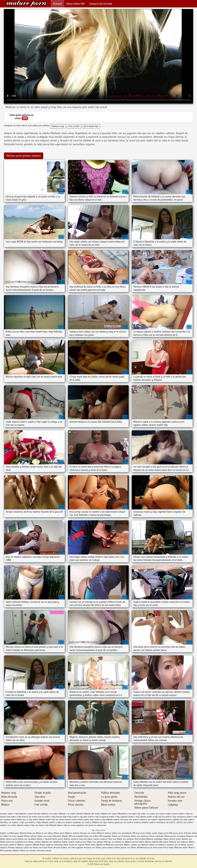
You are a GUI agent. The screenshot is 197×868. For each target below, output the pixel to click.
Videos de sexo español (14, 836)
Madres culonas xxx (132, 845)
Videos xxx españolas (27, 839)
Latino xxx (28, 848)
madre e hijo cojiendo (137, 817)
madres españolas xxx (75, 822)
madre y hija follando (104, 820)
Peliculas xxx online (88, 833)
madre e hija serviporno (98, 817)
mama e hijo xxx (64, 825)
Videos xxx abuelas (28, 851)
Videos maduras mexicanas (52, 845)
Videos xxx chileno (91, 836)
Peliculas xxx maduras (179, 842)
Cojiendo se (100, 845)
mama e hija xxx (31, 825)
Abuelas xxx (187, 839)
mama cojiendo (17, 825)
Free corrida (74, 126)
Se (179, 845)
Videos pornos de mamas (175, 836)
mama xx (92, 825)
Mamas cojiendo (152, 842)
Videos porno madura (105, 848)
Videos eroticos (30, 836)
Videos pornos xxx (122, 848)
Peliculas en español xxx (114, 842)
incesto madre (165, 814)
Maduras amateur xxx (168, 845)
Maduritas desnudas (114, 845)
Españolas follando (11, 851)
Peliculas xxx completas (51, 842)
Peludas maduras (15, 848)
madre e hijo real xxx (156, 817)
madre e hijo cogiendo (118, 817)
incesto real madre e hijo (11, 817)
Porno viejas (169, 848)
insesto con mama (29, 817)
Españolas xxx (21, 842)
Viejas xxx (31, 833)
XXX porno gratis (177, 833)
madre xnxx (89, 820)
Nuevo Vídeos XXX (76, 4)
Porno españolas (157, 836)
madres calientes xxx (142, 820)
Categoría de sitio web (101, 4)
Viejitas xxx (5, 833)
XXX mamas (164, 842)
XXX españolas (105, 836)
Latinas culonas (34, 842)
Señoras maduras (71, 839)
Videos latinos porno (9, 839)
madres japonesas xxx (117, 822)
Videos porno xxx (7, 842)
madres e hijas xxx (20, 822)
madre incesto (65, 820)
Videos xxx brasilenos (121, 836)
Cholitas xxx (66, 848)
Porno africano (54, 848)
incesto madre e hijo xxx (182, 814)
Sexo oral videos (86, 839)
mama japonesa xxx (79, 825)
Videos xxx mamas (26, 4)
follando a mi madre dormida (71, 814)
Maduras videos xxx (150, 845)
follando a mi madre (50, 814)
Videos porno (59, 833)
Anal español (140, 839)
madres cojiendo (158, 820)
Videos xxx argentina (140, 836)
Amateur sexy (58, 126)
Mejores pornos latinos (135, 842)
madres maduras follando (138, 822)
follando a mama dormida (30, 814)
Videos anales (152, 833)
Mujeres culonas (72, 833)
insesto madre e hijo (46, 817)
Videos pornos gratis (172, 839)
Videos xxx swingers (125, 839)
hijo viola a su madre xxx (148, 814)
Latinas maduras (100, 839)
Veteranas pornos (44, 851)
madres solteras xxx (178, 822)
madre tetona (78, 820)
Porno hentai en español (74, 845)
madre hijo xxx (52, 820)
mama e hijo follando (47, 825)
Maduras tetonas (104, 833)
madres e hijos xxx (57, 822)
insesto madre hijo (64, 817)
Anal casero (158, 848)
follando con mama (109, 814)
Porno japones (78, 848)
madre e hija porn (80, 817)
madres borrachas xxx (123, 820)
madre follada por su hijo (21, 820)
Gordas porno (57, 839)
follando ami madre (92, 814)
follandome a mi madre (127, 814)
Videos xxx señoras (95, 842)
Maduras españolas (154, 839)
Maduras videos (181, 848)
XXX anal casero (139, 833)
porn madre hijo (91, 126)
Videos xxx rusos (45, 836)
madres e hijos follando (39, 822)
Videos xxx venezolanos (122, 833)
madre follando (39, 820)
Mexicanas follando (18, 833)
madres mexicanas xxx (159, 822)
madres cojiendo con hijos (177, 820)
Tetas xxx (112, 839)
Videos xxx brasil (40, 848)
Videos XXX (135, 848)
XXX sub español (76, 836)
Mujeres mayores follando (29, 845)
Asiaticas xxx (192, 836)
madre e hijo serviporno (176, 817)
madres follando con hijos (96, 822)
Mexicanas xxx (146, 848)
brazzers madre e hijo (9, 814)
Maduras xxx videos (44, 833)
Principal (57, 4)
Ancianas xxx (90, 848)
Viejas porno (163, 833)
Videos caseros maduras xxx (74, 842)
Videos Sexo (90, 845)
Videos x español (44, 839)
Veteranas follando (60, 836)
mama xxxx (101, 825)
